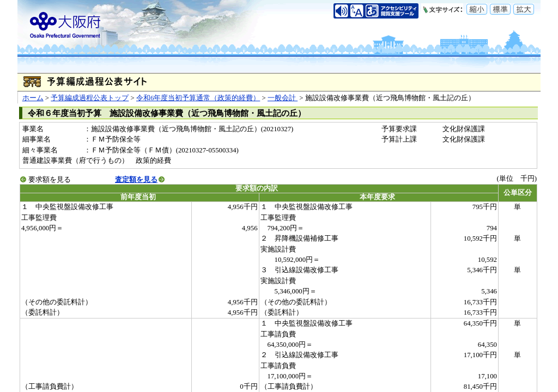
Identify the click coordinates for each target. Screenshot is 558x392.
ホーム (33, 98)
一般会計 (283, 98)
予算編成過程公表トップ (90, 98)
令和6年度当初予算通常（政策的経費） (198, 98)
